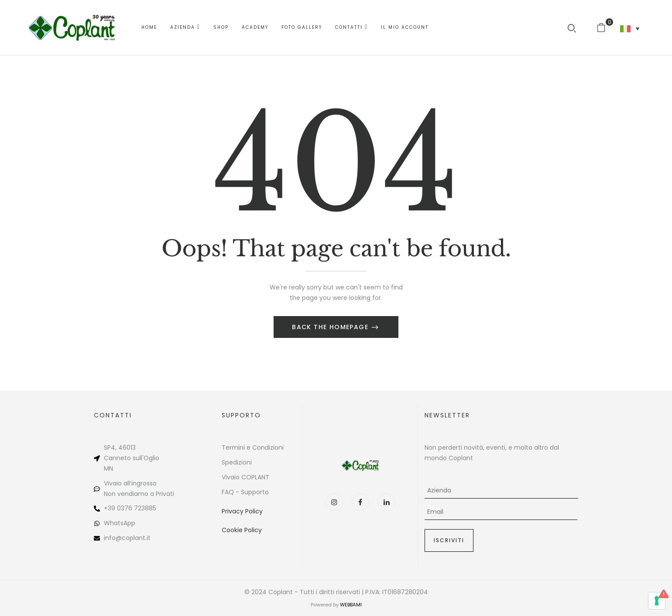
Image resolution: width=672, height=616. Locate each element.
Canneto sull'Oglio (132, 458)
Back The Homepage (331, 327)
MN (108, 468)
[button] (605, 27)
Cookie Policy (242, 530)
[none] (630, 29)
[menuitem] (630, 29)
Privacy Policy (242, 511)
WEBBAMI (351, 605)
